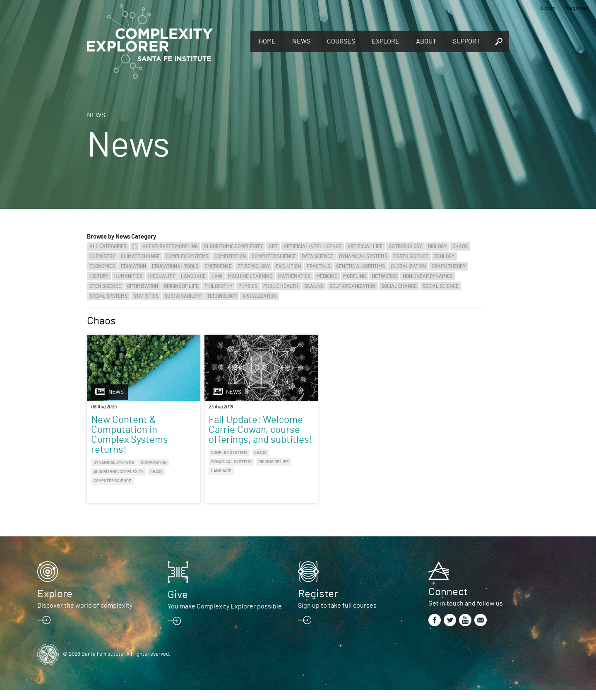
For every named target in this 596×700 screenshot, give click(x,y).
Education (133, 266)
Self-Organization (352, 286)
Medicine (327, 276)
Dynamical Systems (363, 256)
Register (577, 8)
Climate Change (140, 256)
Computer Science (274, 256)
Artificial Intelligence (312, 246)
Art (273, 246)
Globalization (408, 266)
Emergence (218, 266)
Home (267, 41)
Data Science (317, 256)
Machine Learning (250, 276)
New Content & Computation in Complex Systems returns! (130, 435)
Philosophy (219, 286)
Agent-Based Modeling (170, 246)
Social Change (399, 286)
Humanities (128, 276)
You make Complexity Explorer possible (225, 616)
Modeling (354, 276)
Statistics (146, 296)
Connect (448, 602)
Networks (384, 276)
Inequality (162, 276)
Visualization (260, 296)
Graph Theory (449, 266)
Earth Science (411, 256)
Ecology (444, 256)
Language (193, 276)
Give (178, 605)
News (301, 41)
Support (466, 41)
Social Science (441, 286)
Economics (102, 266)
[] (135, 246)
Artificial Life (365, 246)
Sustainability (183, 296)
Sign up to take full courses (337, 616)
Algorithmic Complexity (233, 246)
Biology (437, 246)
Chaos (460, 246)
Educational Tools (175, 266)
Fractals (318, 266)
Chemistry (102, 256)
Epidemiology (254, 266)
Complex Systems (187, 256)
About (426, 41)
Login (548, 8)
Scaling (314, 286)
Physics (248, 286)
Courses (341, 41)
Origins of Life (181, 286)
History (99, 276)
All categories (108, 246)
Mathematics (294, 276)
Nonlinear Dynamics (428, 276)
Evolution (288, 266)
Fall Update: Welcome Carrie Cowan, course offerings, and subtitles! (226, 440)
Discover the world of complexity (85, 616)
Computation (230, 256)
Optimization (143, 286)
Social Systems (108, 296)
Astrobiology (405, 246)
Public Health (281, 286)
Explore (386, 41)
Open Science (105, 286)
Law (217, 276)
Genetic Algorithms (360, 266)
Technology (222, 296)
